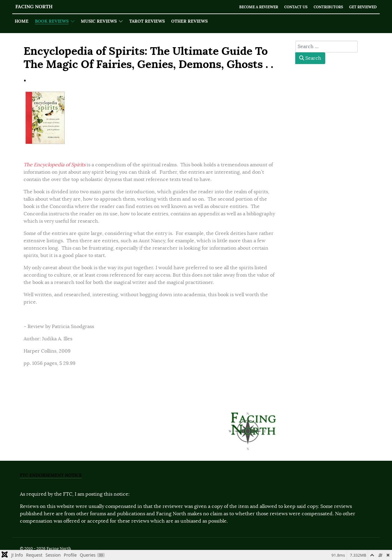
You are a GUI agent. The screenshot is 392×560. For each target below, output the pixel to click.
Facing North (34, 7)
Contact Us (289, 7)
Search (310, 58)
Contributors (324, 7)
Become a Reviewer (249, 7)
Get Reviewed (362, 7)
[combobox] (327, 47)
